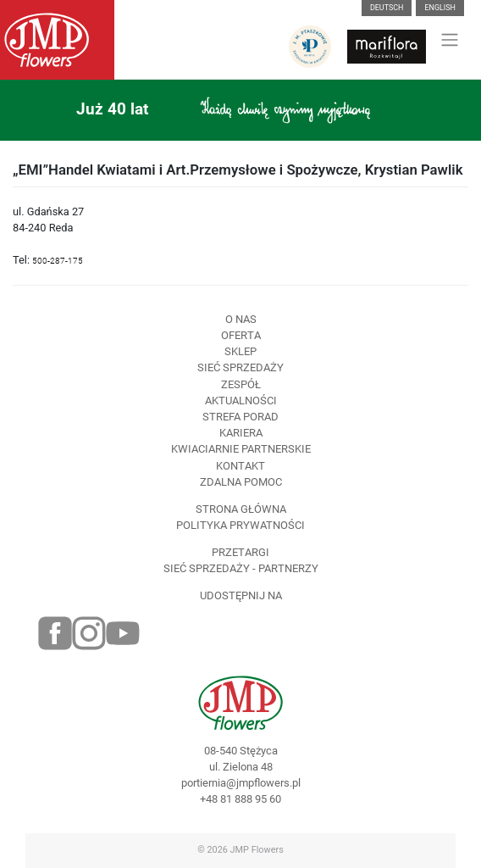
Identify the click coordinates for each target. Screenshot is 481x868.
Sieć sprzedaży (240, 367)
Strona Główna (241, 509)
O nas (241, 319)
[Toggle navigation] (450, 40)
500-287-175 (58, 261)
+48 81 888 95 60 (240, 799)
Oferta (241, 335)
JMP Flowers (257, 850)
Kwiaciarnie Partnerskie (241, 449)
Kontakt (240, 466)
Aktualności (241, 401)
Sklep (240, 351)
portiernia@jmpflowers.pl (241, 783)
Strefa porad (240, 417)
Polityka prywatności (240, 525)
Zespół (241, 384)
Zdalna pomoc (241, 482)
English (440, 8)
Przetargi (240, 552)
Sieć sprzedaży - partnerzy (241, 568)
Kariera (241, 433)
